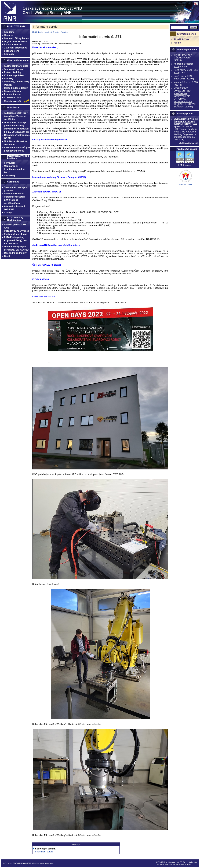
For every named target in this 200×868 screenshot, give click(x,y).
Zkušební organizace (16, 48)
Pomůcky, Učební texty (17, 82)
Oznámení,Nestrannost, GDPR (17, 137)
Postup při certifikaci (16, 234)
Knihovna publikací (15, 75)
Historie (8, 35)
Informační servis (45, 27)
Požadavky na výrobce (17, 231)
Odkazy (8, 85)
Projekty (9, 78)
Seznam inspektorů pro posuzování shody (17, 149)
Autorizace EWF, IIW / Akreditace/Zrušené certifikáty (16, 116)
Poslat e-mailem (45, 32)
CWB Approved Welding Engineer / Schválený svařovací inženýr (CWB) (186, 121)
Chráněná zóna (12, 97)
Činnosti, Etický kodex (16, 38)
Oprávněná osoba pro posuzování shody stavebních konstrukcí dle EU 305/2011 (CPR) (16, 127)
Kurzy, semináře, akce (16, 66)
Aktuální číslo (181, 39)
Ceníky (8, 212)
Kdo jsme (9, 32)
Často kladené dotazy (16, 88)
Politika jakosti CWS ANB (15, 226)
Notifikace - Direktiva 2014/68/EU (16, 143)
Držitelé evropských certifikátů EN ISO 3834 (17, 248)
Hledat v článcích (61, 32)
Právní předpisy (13, 72)
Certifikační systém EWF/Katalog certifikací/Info (15, 200)
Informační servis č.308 (186, 82)
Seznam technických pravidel (15, 189)
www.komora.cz (186, 184)
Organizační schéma (15, 41)
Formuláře (10, 163)
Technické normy (14, 69)
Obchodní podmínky (15, 253)
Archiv (177, 43)
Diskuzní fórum (12, 91)
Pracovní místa (12, 94)
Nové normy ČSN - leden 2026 (183, 77)
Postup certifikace (14, 194)
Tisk (34, 32)
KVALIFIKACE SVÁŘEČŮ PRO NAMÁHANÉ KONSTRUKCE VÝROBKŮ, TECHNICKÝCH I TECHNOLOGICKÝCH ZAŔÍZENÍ (185, 97)
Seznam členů (12, 51)
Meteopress (186, 165)
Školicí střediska (13, 45)
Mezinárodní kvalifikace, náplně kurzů (14, 169)
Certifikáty (10, 175)
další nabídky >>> (189, 143)
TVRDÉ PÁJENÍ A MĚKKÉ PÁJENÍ (183, 56)
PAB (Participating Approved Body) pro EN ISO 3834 (15, 240)
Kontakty (9, 54)
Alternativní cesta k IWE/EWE (15, 208)
